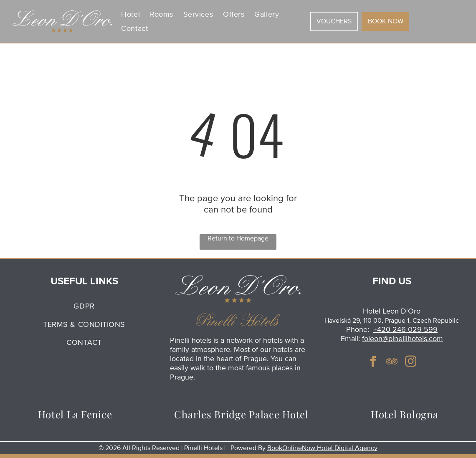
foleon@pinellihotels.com (403, 339)
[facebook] (373, 363)
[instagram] (410, 363)
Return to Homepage (238, 238)
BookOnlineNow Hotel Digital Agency (322, 448)
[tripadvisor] (392, 363)
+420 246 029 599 (405, 329)
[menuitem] (130, 14)
